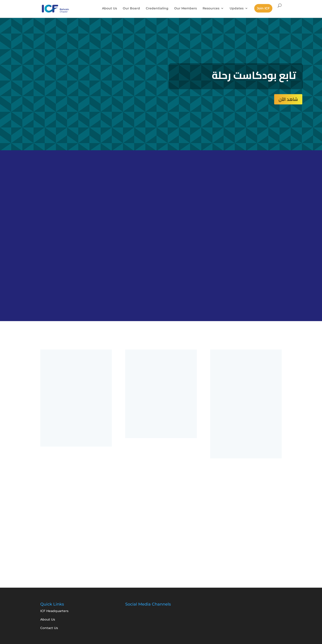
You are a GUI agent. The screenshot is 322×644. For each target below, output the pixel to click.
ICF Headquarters (54, 611)
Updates (237, 8)
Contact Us (49, 628)
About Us (109, 8)
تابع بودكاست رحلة (254, 75)
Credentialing (157, 8)
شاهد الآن (288, 99)
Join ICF (263, 8)
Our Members (185, 8)
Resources (211, 8)
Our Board (131, 8)
